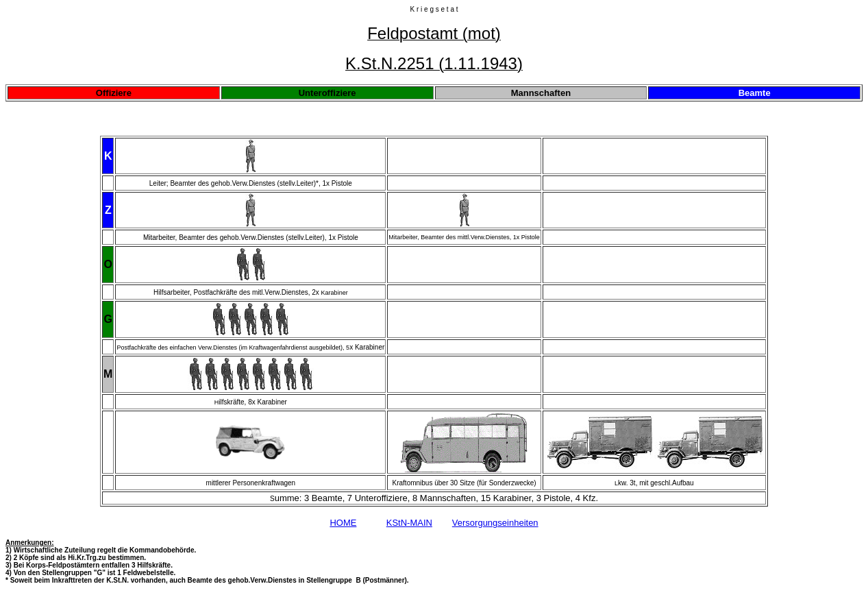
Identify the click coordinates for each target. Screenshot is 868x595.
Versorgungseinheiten (495, 523)
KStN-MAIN (409, 523)
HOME (343, 523)
